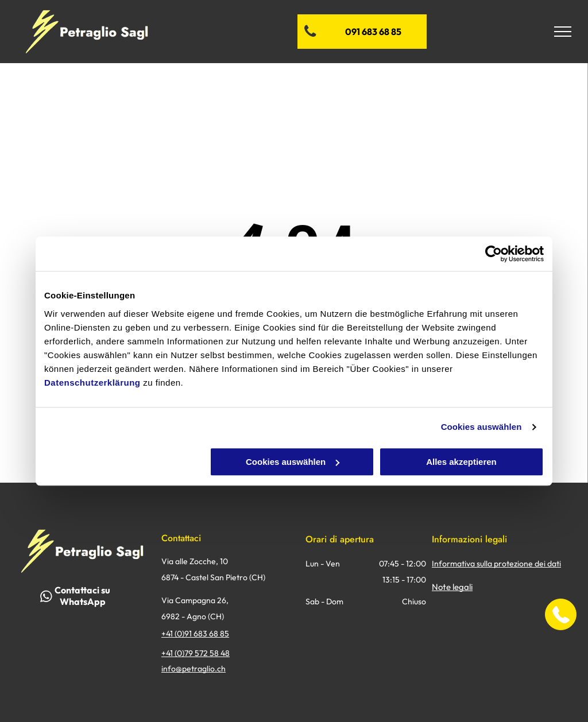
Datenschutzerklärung (92, 383)
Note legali (452, 587)
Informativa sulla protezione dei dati (496, 564)
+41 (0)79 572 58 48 (196, 653)
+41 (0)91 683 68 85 (195, 634)
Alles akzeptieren (461, 462)
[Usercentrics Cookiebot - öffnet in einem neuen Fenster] (494, 254)
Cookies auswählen (481, 427)
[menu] (563, 32)
